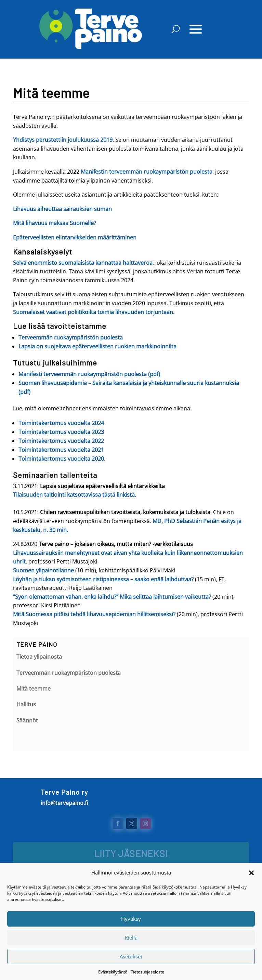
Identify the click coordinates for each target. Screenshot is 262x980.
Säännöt (27, 720)
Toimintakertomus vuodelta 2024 (61, 423)
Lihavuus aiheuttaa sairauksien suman (62, 209)
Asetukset (131, 967)
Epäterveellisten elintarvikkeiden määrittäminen (75, 237)
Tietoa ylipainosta (39, 657)
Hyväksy (131, 929)
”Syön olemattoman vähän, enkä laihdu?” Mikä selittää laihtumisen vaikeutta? (113, 597)
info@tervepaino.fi (64, 803)
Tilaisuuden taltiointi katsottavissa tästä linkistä (74, 495)
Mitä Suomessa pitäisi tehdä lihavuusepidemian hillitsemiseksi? (94, 614)
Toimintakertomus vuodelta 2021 (61, 450)
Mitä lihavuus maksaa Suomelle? (55, 223)
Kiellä (131, 948)
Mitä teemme (34, 689)
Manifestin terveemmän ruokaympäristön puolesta (147, 172)
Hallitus (26, 704)
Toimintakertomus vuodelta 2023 (61, 432)
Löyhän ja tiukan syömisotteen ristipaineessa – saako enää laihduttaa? (103, 579)
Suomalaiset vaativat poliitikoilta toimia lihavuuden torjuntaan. (94, 312)
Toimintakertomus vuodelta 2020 (61, 459)
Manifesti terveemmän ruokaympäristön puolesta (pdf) (89, 374)
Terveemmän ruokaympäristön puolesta (71, 337)
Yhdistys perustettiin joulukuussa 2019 (63, 140)
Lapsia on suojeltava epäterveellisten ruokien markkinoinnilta (97, 346)
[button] (251, 883)
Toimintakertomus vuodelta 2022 (61, 441)
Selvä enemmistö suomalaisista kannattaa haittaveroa (83, 263)
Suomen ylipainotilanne (43, 570)
